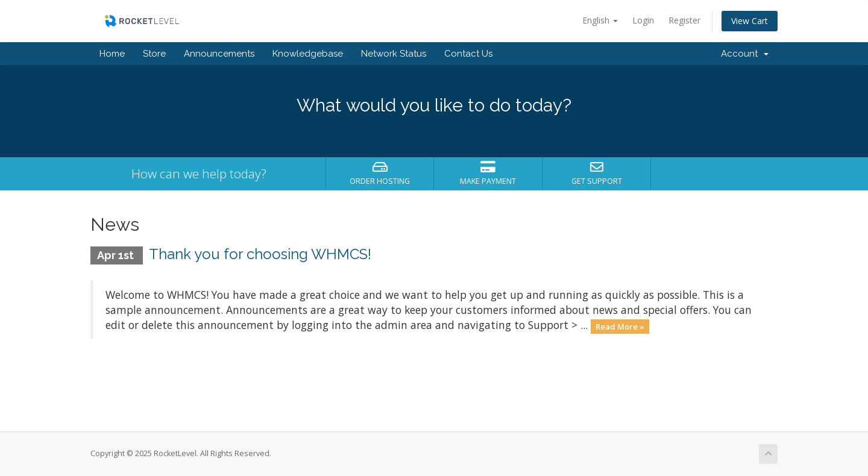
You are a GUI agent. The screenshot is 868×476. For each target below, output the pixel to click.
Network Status (394, 54)
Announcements (219, 54)
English (600, 20)
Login (643, 20)
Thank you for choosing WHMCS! (260, 254)
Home (112, 54)
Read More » (620, 326)
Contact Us (468, 54)
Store (154, 54)
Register (684, 20)
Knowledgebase (308, 54)
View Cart (750, 21)
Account (745, 54)
